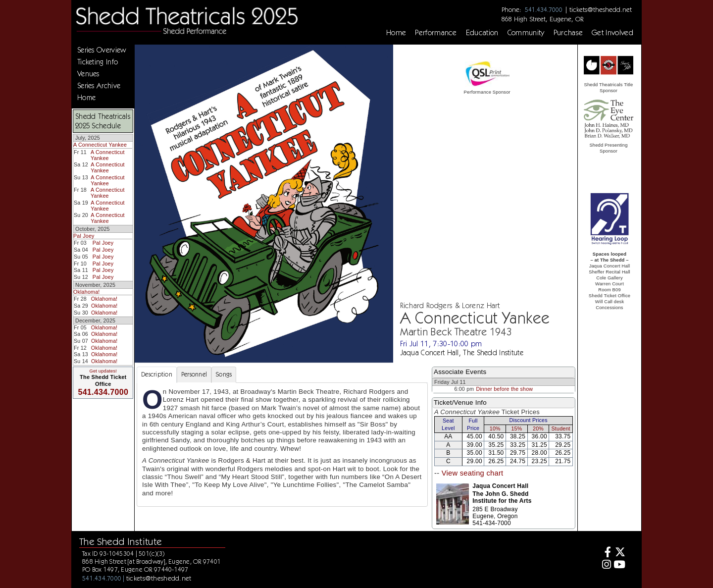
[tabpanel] (282, 445)
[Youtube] (620, 565)
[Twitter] (620, 553)
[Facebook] (605, 553)
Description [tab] (157, 374)
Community (526, 33)
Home (396, 33)
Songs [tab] (224, 374)
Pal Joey (84, 236)
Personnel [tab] (194, 374)
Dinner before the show (504, 389)
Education (482, 33)
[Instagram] (605, 565)
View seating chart (473, 473)
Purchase (568, 33)
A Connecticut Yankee (100, 145)
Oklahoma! (86, 292)
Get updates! (103, 371)
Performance (436, 33)
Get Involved (612, 33)
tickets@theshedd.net (601, 9)
